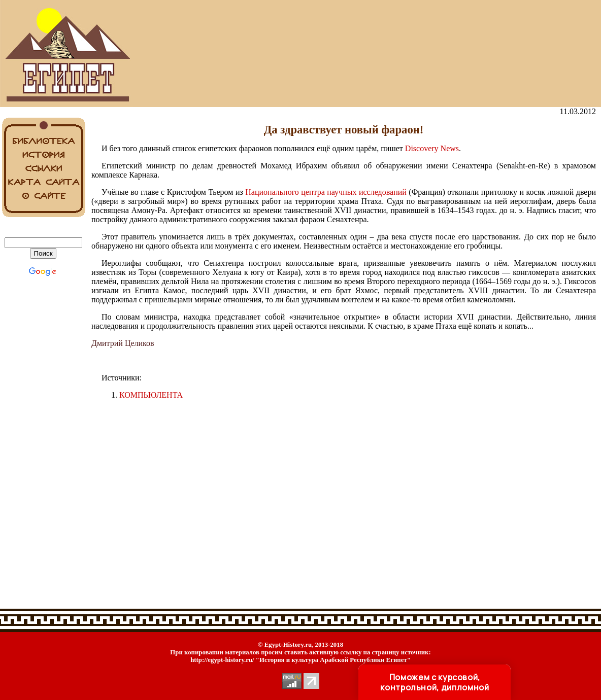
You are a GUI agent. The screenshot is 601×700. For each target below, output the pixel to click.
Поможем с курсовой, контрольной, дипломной (435, 682)
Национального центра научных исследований (326, 192)
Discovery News (432, 148)
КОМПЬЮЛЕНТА (151, 395)
